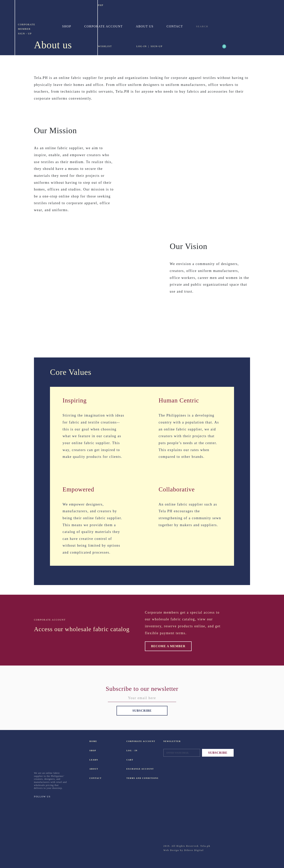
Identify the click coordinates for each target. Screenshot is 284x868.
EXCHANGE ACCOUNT (133, 769)
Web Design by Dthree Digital (183, 850)
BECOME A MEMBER (168, 646)
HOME (93, 741)
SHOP (93, 751)
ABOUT (94, 769)
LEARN (94, 760)
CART (130, 760)
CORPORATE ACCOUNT (133, 741)
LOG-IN (142, 46)
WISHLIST (105, 46)
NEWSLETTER (172, 741)
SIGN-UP (156, 46)
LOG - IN (132, 751)
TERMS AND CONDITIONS (133, 778)
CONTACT (96, 778)
